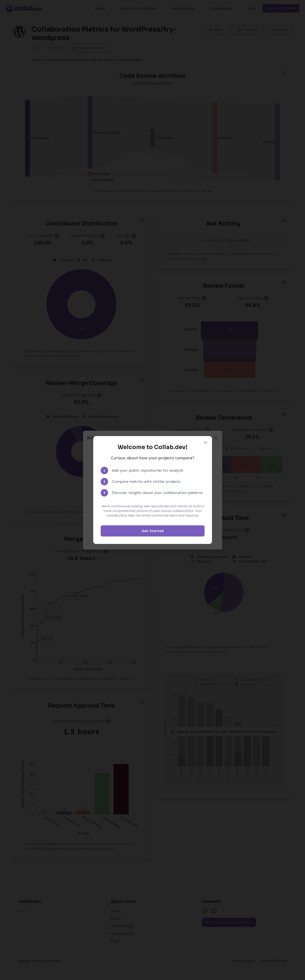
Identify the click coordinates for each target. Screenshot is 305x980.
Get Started (152, 531)
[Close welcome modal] (205, 443)
